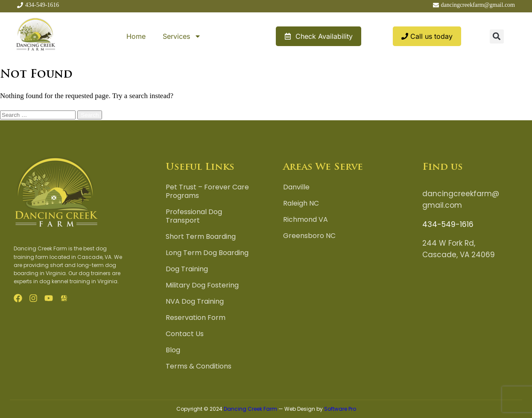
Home (136, 36)
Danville (296, 187)
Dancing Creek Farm (250, 409)
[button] (497, 36)
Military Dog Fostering (202, 285)
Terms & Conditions (199, 366)
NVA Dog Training (195, 302)
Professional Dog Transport (194, 216)
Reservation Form (196, 318)
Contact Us (185, 334)
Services (182, 36)
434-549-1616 (448, 224)
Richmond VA (305, 220)
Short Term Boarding (201, 237)
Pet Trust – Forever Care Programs (207, 192)
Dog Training (187, 269)
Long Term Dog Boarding (207, 253)
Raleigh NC (301, 203)
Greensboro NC (309, 236)
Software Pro (340, 409)
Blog (173, 350)
